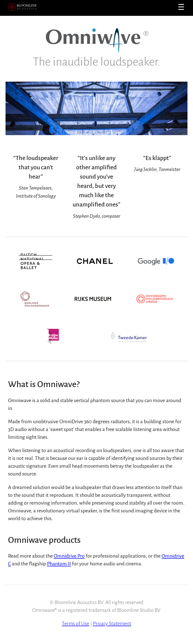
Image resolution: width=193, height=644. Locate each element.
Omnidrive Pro (69, 556)
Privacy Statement (112, 623)
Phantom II (59, 564)
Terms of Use (76, 623)
